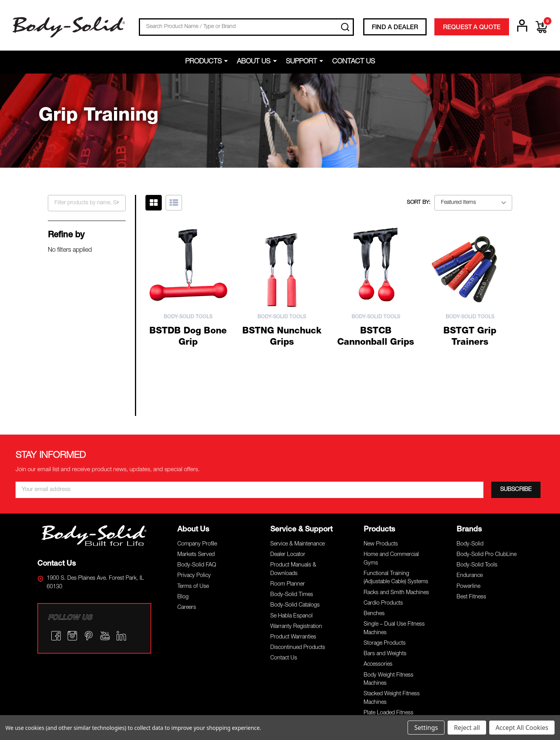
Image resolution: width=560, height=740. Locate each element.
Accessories (378, 586)
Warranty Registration (296, 548)
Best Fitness (471, 518)
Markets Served (196, 476)
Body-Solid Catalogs (295, 527)
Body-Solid (470, 465)
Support (301, 62)
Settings (426, 728)
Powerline (468, 508)
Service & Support (301, 451)
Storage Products (385, 565)
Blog (183, 518)
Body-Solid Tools (477, 487)
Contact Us (353, 62)
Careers (187, 529)
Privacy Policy (194, 497)
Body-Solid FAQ (197, 487)
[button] (94, 457)
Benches (374, 535)
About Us (254, 62)
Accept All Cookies (522, 728)
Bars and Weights (385, 575)
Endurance (470, 497)
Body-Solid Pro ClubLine (486, 476)
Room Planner (288, 505)
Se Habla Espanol (291, 537)
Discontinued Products (298, 569)
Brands (469, 451)
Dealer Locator (288, 476)
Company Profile (197, 465)
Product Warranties (293, 558)
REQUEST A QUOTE (472, 28)
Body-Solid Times (292, 516)
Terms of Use (193, 508)
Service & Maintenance (297, 465)
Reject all (467, 728)
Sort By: (419, 203)
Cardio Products (383, 524)
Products (204, 62)
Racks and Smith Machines (396, 514)
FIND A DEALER (395, 28)
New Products (381, 465)
